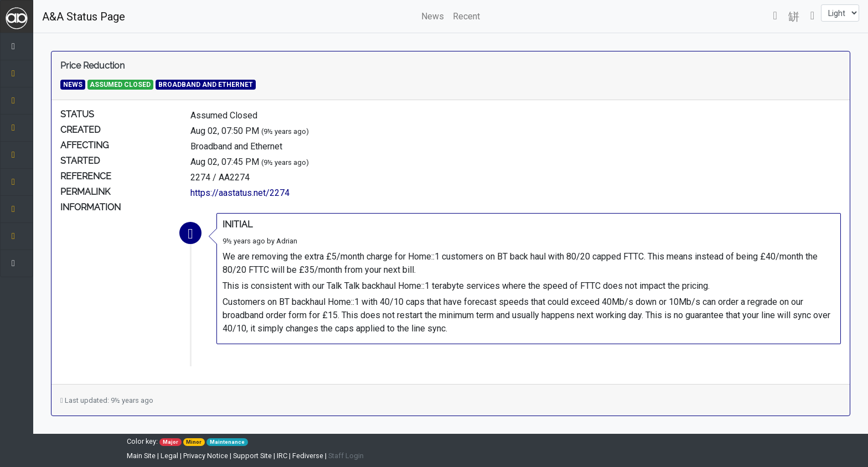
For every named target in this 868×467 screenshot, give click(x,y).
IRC (282, 456)
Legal (169, 456)
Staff (346, 456)
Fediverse (308, 456)
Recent (466, 16)
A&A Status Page (84, 17)
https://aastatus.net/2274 (240, 193)
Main (141, 456)
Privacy (206, 456)
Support (252, 456)
